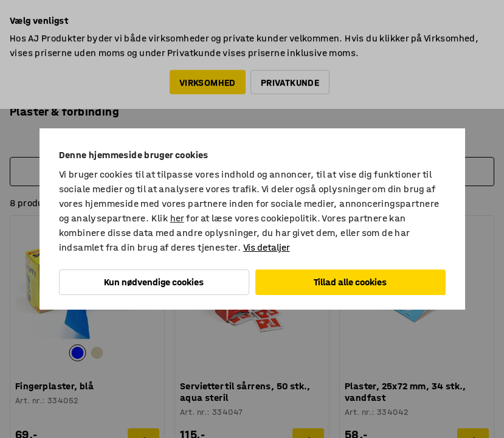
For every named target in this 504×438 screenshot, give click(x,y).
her (177, 218)
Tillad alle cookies (350, 282)
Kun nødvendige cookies (154, 282)
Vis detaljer (267, 247)
